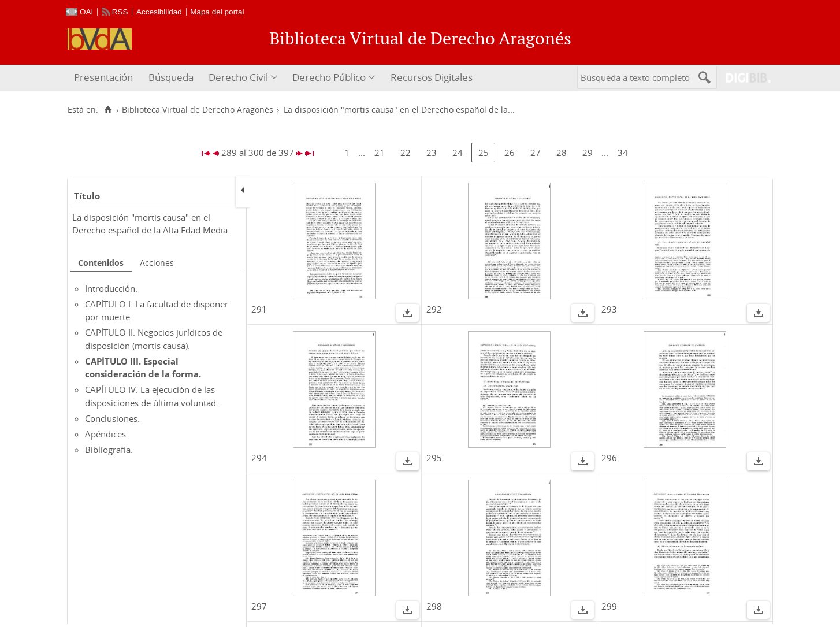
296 (609, 458)
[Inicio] (108, 110)
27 (536, 153)
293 (609, 309)
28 (562, 153)
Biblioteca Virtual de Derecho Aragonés (198, 110)
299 (609, 606)
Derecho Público (329, 77)
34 (623, 153)
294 (259, 458)
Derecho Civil (238, 77)
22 (406, 153)
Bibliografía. (109, 450)
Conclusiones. (112, 418)
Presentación (103, 77)
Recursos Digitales (432, 77)
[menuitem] (105, 78)
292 (434, 309)
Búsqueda (171, 77)
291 (259, 309)
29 (588, 153)
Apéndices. (107, 434)
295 (434, 458)
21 (380, 153)
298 (434, 606)
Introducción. (111, 288)
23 (432, 153)
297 (259, 606)
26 (510, 153)
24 (458, 153)
